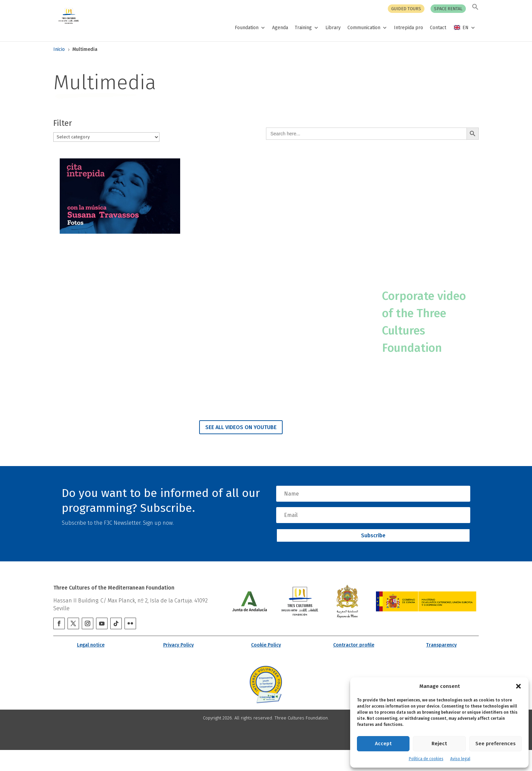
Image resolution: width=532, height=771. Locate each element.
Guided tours (406, 9)
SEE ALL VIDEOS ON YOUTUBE (241, 448)
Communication (367, 28)
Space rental (448, 9)
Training (307, 28)
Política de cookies (426, 759)
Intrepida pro (408, 28)
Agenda (280, 28)
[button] (518, 686)
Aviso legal (460, 759)
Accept (383, 744)
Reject (439, 744)
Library (333, 28)
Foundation (250, 28)
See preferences (496, 744)
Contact (438, 28)
